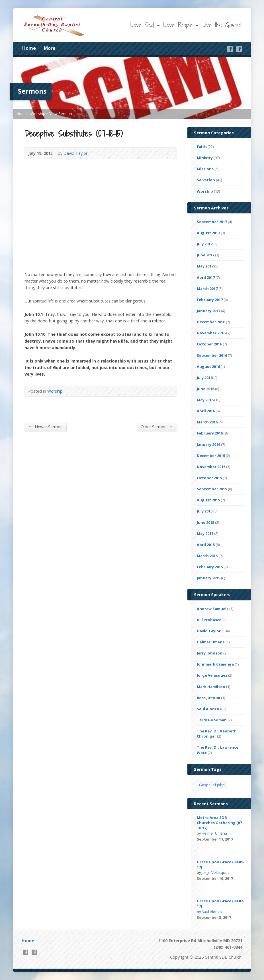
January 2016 (208, 444)
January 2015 (208, 578)
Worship (38, 114)
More (50, 48)
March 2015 (207, 556)
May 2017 (205, 266)
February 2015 (210, 567)
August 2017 (208, 233)
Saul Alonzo (208, 709)
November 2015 (211, 467)
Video (199, 846)
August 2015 (208, 500)
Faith (202, 147)
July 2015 (205, 511)
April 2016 (206, 411)
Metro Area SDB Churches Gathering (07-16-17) (220, 823)
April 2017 (206, 277)
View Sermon (61, 114)
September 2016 (212, 355)
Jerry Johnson (210, 653)
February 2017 (210, 300)
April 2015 (206, 545)
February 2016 (210, 433)
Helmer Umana (211, 642)
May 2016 (205, 400)
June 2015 (205, 522)
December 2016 (211, 322)
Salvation (206, 180)
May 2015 (205, 534)
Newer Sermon (45, 427)
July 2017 (205, 244)
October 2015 (209, 478)
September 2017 (212, 222)
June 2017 (205, 255)
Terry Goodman (212, 720)
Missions (205, 169)
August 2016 (208, 367)
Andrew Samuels (213, 609)
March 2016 (207, 422)
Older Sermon (157, 427)
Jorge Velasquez (212, 675)
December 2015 (211, 456)
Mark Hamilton (211, 687)
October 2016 (209, 344)
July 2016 (205, 378)
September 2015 (212, 489)
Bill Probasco (209, 620)
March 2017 (207, 289)
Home (29, 48)
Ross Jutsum (208, 698)
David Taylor (75, 153)
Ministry (205, 158)
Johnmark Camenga (215, 664)
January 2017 (208, 311)
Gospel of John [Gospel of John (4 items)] (212, 785)
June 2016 (205, 389)
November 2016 (211, 333)
